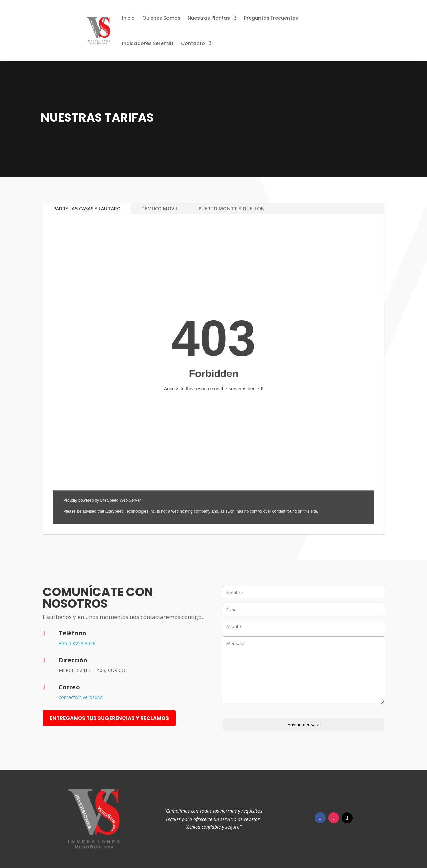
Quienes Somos (161, 18)
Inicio (128, 18)
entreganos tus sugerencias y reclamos (109, 718)
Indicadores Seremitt (148, 43)
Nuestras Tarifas (97, 118)
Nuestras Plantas (209, 18)
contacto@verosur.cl (81, 697)
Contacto (193, 43)
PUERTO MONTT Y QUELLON (232, 209)
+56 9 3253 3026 (77, 643)
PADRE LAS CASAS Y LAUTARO (87, 209)
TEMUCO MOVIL (160, 209)
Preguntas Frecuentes (271, 18)
